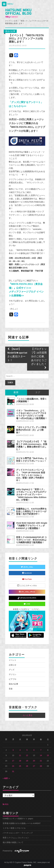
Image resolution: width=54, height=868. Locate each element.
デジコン (13, 674)
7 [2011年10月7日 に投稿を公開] (41, 750)
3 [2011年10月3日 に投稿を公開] (13, 750)
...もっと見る (27, 715)
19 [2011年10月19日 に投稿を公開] (27, 761)
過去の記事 (10, 31)
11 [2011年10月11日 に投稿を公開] (20, 755)
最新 (16, 392)
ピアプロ (13, 679)
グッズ (12, 670)
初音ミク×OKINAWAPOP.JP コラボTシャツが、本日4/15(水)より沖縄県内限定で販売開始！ (32, 540)
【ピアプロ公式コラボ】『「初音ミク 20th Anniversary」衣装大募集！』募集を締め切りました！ (32, 445)
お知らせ (13, 665)
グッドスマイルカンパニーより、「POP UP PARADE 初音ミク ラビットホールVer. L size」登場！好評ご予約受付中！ (31, 475)
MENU (7, 4)
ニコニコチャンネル (27, 585)
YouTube (27, 579)
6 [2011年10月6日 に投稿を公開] (34, 750)
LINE (27, 604)
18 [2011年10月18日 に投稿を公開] (20, 761)
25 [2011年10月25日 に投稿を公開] (20, 766)
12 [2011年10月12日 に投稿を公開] (27, 755)
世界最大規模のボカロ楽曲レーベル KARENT (22, 823)
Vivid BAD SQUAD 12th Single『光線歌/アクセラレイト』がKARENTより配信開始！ (32, 525)
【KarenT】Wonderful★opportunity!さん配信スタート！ (18, 355)
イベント (13, 660)
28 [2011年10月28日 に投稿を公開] (41, 766)
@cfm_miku (27, 567)
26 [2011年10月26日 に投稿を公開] (27, 766)
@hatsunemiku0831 (27, 598)
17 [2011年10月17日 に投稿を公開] (13, 761)
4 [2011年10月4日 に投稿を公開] (20, 750)
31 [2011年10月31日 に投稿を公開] (13, 771)
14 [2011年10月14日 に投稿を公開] (41, 755)
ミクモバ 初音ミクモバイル (14, 828)
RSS (6, 804)
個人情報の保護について (13, 842)
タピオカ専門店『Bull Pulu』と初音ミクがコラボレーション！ (32, 460)
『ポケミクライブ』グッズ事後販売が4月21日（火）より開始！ (31, 430)
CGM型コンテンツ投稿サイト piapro (18, 819)
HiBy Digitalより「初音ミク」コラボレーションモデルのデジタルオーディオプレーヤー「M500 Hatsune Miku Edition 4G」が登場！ (31, 495)
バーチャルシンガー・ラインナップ (18, 833)
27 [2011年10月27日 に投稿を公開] (34, 766)
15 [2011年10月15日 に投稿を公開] (48, 755)
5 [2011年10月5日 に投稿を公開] (27, 750)
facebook (27, 573)
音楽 (11, 689)
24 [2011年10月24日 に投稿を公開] (13, 766)
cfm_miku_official (27, 592)
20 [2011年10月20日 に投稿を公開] (34, 761)
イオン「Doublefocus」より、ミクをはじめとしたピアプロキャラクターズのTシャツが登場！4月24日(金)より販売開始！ (32, 414)
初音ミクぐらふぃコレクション (16, 838)
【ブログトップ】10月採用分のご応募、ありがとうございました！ (39, 359)
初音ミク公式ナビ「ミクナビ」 (27, 609)
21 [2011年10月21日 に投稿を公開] (41, 761)
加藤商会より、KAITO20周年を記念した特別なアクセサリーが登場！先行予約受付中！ (32, 511)
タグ (38, 392)
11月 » (7, 778)
